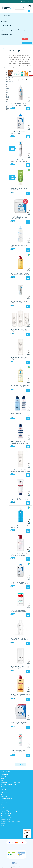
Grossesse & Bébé (6, 816)
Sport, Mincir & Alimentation (9, 814)
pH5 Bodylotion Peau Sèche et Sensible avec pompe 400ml (20, 555)
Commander (5, 775)
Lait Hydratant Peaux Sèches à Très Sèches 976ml (20, 583)
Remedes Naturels (6, 820)
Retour (3, 780)
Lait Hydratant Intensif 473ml (18, 132)
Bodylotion (10, 73)
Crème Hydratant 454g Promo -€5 (19, 218)
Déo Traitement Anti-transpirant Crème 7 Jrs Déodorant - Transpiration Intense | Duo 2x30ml (19, 611)
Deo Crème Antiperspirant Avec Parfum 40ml (20, 358)
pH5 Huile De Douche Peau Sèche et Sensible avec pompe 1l (20, 274)
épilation (9, 89)
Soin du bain (8, 107)
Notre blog (4, 796)
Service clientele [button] (25, 2)
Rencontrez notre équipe (8, 802)
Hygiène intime (9, 98)
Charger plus (21, 764)
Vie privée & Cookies (7, 798)
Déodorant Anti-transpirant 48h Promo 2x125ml (18, 751)
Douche (9, 86)
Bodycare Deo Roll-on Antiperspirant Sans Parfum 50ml (20, 667)
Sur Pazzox (4, 792)
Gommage (10, 93)
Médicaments (5, 21)
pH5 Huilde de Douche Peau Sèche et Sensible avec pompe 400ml (20, 695)
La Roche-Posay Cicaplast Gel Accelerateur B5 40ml (19, 161)
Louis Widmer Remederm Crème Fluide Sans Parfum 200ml (19, 639)
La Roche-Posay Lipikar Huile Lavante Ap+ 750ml (20, 386)
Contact (3, 794)
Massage (9, 102)
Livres (3, 826)
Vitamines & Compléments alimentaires (13, 30)
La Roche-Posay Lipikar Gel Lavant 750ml (20, 527)
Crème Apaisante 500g (19, 246)
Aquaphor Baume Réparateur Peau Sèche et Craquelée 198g (19, 499)
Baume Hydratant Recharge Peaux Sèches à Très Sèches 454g (19, 723)
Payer (3, 778)
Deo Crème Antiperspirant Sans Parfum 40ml (20, 471)
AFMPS (3, 786)
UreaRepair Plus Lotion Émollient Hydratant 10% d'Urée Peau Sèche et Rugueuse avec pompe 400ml (20, 442)
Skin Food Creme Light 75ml (19, 189)
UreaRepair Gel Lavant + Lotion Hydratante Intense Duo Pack (20, 414)
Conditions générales (7, 800)
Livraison (4, 776)
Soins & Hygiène (6, 26)
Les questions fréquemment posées (11, 782)
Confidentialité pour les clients (9, 784)
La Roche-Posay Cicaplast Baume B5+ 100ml (19, 302)
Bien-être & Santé (6, 34)
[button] (28, 109)
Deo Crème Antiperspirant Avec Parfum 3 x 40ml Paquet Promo (20, 330)
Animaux (4, 824)
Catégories (6, 15)
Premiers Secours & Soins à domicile (11, 822)
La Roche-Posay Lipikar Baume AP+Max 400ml (18, 104)
